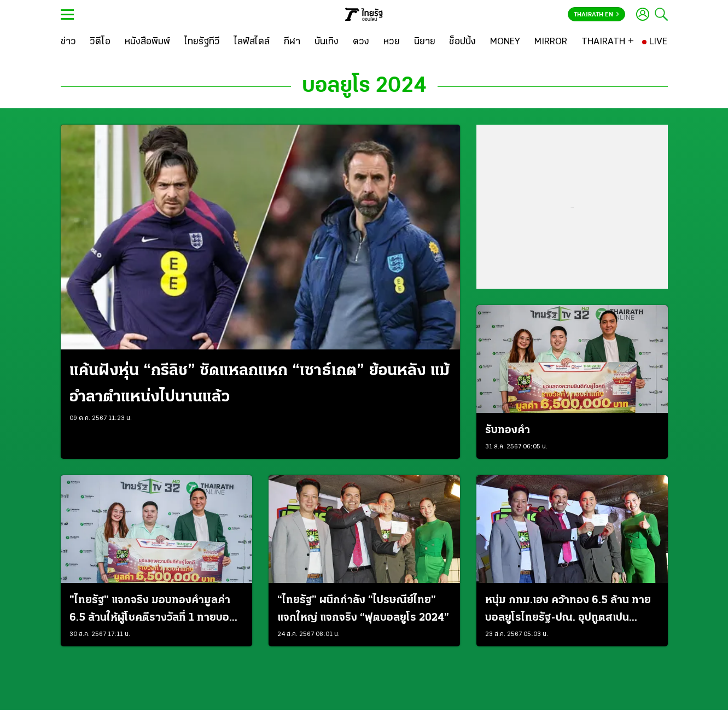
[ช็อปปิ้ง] (462, 42)
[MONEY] (505, 42)
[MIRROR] (551, 42)
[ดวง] (361, 42)
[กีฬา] (292, 42)
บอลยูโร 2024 (364, 86)
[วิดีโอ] (100, 42)
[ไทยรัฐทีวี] (202, 42)
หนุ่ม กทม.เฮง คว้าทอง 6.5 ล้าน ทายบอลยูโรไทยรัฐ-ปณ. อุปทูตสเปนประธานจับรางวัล (568, 611)
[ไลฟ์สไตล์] (252, 42)
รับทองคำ (508, 430)
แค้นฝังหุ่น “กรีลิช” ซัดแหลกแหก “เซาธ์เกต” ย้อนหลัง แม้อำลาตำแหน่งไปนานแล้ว (260, 384)
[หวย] (392, 42)
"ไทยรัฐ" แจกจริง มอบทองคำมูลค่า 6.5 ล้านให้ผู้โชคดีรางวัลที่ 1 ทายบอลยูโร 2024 (153, 611)
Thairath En (596, 15)
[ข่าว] (68, 42)
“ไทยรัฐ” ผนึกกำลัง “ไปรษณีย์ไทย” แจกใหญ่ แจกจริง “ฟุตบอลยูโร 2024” (363, 609)
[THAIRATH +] (608, 42)
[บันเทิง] (327, 42)
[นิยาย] (425, 42)
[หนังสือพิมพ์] (147, 42)
